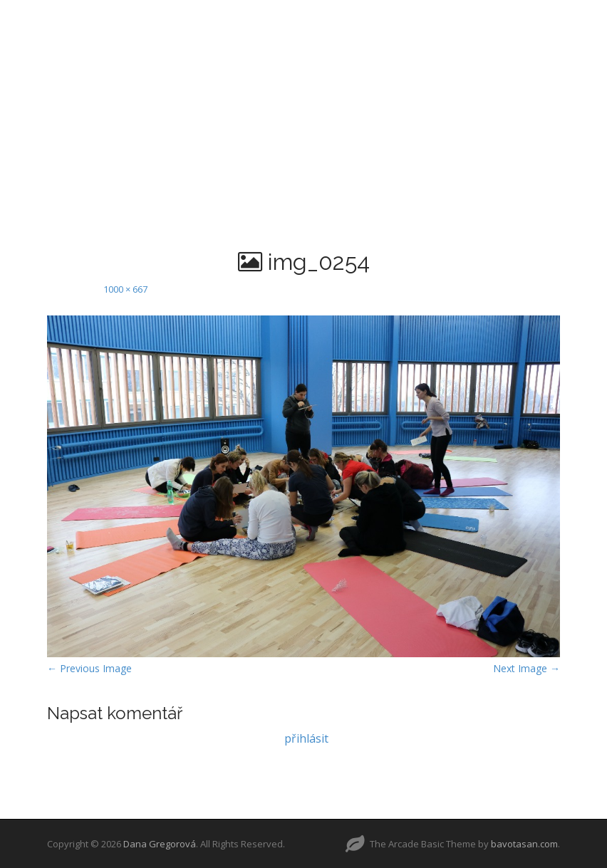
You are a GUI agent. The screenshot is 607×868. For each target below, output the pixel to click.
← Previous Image (89, 668)
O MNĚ (191, 18)
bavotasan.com (524, 844)
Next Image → (526, 668)
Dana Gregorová (160, 844)
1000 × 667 (125, 289)
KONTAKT (373, 53)
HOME (45, 18)
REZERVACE (238, 53)
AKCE (307, 53)
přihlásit (306, 738)
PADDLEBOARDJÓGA (418, 18)
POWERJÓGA (541, 18)
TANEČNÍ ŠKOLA (284, 18)
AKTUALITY (117, 18)
